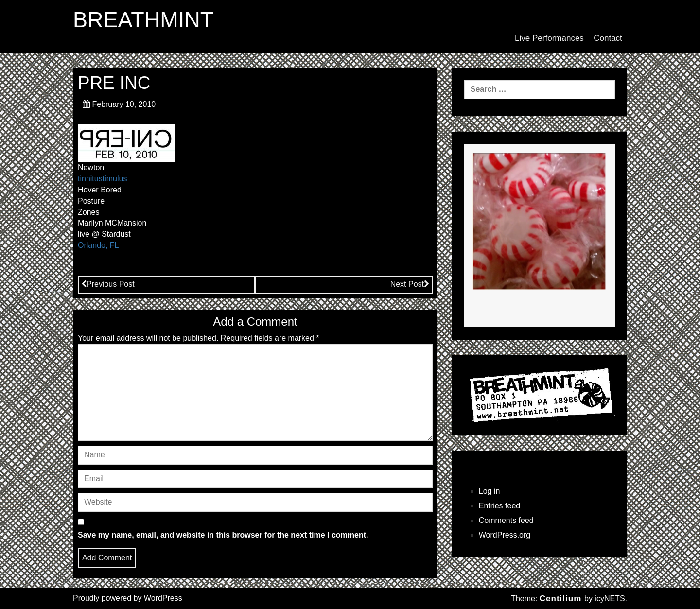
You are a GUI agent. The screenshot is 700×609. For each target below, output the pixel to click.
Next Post (410, 284)
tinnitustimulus (102, 179)
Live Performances (549, 38)
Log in (490, 491)
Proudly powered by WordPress (128, 598)
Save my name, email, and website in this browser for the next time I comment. (223, 535)
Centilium (560, 599)
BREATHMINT (143, 20)
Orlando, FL (98, 245)
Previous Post (108, 284)
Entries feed (499, 506)
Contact (608, 38)
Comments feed (506, 520)
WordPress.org (505, 535)
